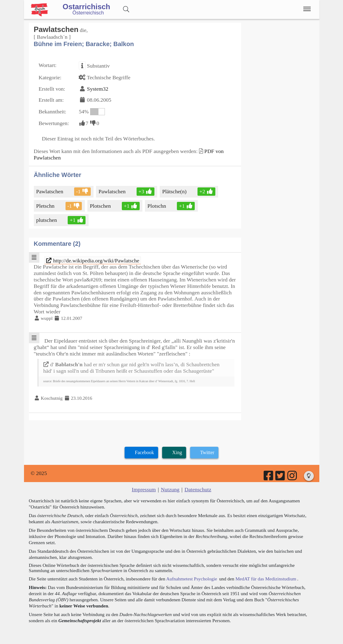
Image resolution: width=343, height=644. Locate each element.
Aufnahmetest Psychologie (191, 579)
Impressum (144, 489)
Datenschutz (198, 489)
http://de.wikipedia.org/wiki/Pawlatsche (93, 261)
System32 (98, 89)
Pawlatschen (50, 191)
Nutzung (170, 489)
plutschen (47, 220)
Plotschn (157, 206)
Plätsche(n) (175, 191)
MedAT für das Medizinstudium (266, 579)
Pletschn (46, 206)
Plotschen (101, 206)
